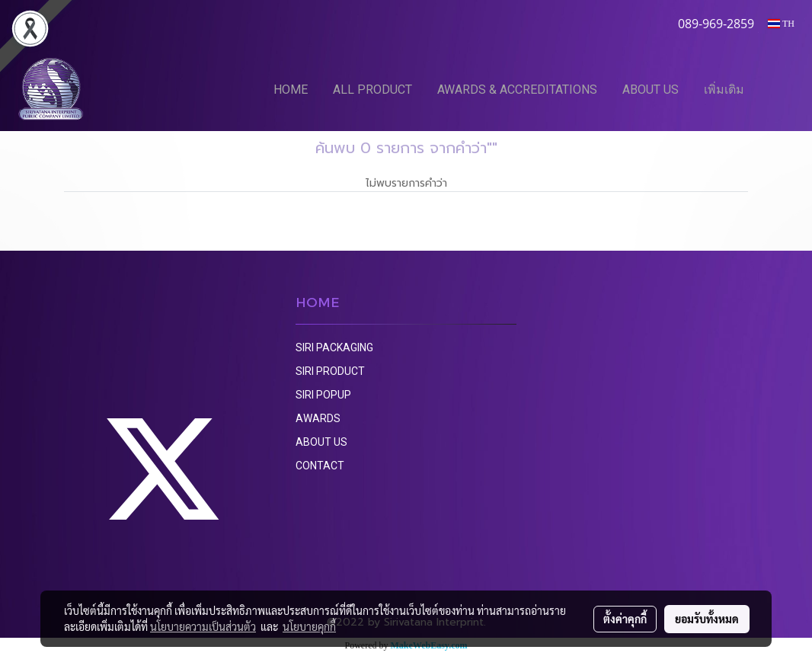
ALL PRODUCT (372, 90)
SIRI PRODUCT (330, 371)
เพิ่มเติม (724, 90)
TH (781, 24)
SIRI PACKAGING (334, 347)
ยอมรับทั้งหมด (707, 619)
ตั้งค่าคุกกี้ (625, 619)
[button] (779, 89)
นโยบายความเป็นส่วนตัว (203, 626)
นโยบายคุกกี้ (309, 626)
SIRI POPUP (323, 395)
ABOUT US (651, 90)
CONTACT (320, 466)
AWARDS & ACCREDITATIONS (517, 90)
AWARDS (318, 418)
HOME (291, 90)
